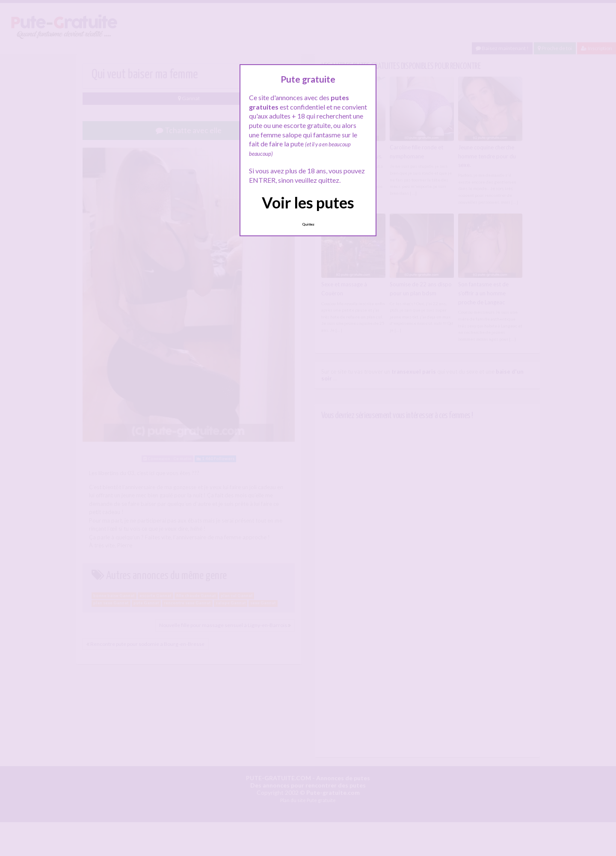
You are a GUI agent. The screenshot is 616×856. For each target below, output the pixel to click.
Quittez (308, 224)
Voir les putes (308, 202)
